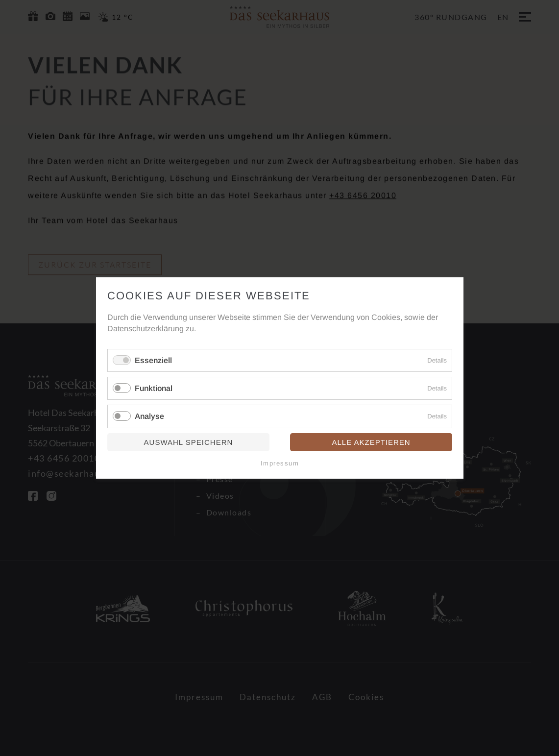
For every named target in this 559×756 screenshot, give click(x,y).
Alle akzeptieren (371, 442)
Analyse (149, 417)
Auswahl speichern (188, 442)
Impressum (279, 463)
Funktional (154, 388)
